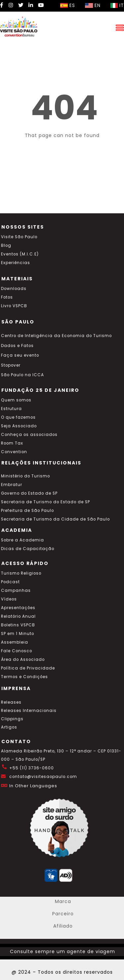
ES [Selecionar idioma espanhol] (68, 5)
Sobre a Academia (22, 540)
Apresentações (18, 608)
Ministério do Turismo (25, 476)
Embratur (12, 485)
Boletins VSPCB (18, 625)
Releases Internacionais (29, 711)
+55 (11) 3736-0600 (32, 768)
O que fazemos (18, 417)
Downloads (14, 289)
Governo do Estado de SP (29, 493)
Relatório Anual (18, 616)
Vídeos (9, 599)
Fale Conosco (17, 651)
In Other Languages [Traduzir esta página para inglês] (33, 786)
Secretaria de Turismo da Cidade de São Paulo (55, 519)
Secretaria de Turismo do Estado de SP (45, 502)
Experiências (16, 263)
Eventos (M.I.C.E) (20, 254)
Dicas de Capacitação (28, 549)
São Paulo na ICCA (22, 375)
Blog (6, 245)
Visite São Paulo (19, 237)
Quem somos (16, 400)
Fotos (7, 297)
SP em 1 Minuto (18, 634)
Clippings (12, 719)
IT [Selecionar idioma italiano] (117, 5)
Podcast (10, 582)
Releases (11, 702)
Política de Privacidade (28, 668)
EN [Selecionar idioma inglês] (93, 5)
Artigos (9, 727)
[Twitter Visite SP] (21, 5)
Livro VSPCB (14, 306)
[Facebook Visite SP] (2, 5)
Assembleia (15, 642)
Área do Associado (23, 660)
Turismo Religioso (21, 573)
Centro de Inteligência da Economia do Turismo (56, 336)
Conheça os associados (29, 435)
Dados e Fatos (17, 346)
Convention (14, 452)
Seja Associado (19, 426)
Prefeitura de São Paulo (27, 511)
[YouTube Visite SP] (41, 5)
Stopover (11, 365)
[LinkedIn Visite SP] (31, 5)
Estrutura (11, 409)
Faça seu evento (20, 355)
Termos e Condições (24, 677)
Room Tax (12, 443)
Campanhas (16, 591)
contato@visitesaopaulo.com (43, 777)
